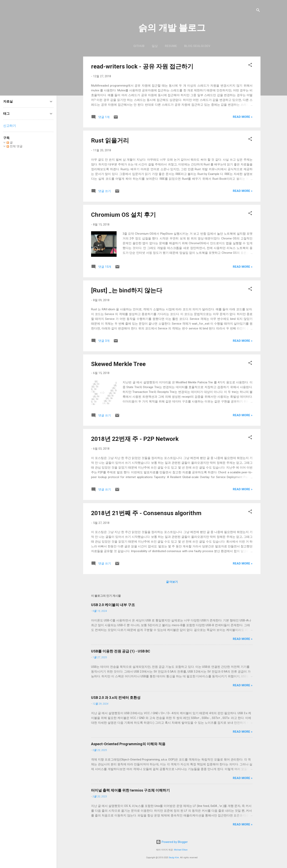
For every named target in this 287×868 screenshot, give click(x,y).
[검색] (258, 11)
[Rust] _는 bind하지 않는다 (127, 290)
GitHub (139, 46)
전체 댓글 (15, 146)
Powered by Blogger (172, 842)
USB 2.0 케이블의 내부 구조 (113, 605)
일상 (155, 46)
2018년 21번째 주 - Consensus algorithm (146, 513)
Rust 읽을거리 (110, 140)
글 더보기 (172, 582)
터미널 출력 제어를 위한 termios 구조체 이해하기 (130, 790)
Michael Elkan (181, 850)
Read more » (243, 117)
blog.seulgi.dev (197, 46)
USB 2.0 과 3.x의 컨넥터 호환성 (116, 698)
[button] (250, 66)
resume (171, 46)
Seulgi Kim (174, 858)
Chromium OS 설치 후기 (123, 215)
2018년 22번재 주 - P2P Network (135, 439)
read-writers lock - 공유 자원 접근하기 (142, 66)
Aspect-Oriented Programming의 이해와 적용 (128, 744)
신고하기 (10, 126)
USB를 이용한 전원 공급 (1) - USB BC (121, 651)
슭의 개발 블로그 (172, 28)
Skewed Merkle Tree (118, 364)
